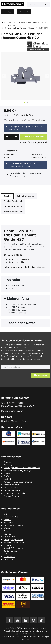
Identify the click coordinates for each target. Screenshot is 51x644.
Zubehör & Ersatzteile (16, 22)
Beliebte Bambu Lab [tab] (13, 211)
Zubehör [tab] (7, 196)
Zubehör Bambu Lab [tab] (13, 201)
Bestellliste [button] (11, 151)
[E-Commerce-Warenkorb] (24, 12)
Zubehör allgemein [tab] (26, 196)
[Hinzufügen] (16, 137)
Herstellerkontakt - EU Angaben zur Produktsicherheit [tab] (25, 175)
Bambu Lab (10, 25)
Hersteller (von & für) (37, 22)
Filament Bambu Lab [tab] (13, 206)
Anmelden (8, 12)
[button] (4, 76)
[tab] (26, 280)
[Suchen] (46, 5)
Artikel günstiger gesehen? (33, 142)
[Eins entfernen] (7, 137)
